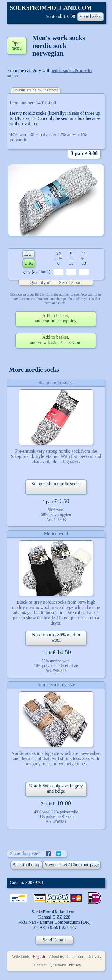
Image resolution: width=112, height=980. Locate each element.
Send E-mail (54, 940)
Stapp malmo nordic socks (56, 484)
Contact (40, 965)
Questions (57, 965)
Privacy (75, 965)
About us (56, 957)
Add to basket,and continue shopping (56, 318)
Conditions (75, 957)
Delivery (95, 957)
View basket (90, 16)
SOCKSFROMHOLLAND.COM (51, 8)
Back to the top (26, 865)
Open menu (17, 45)
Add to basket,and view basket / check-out (56, 340)
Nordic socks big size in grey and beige (56, 788)
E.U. (28, 254)
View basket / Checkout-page (72, 865)
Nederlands (20, 957)
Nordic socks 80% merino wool (56, 637)
